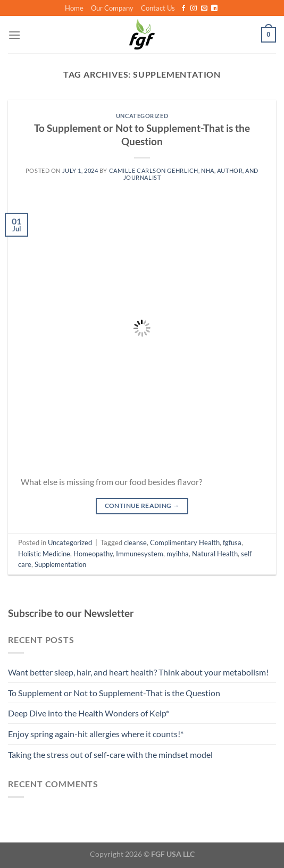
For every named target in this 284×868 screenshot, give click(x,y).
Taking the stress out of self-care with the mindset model (110, 754)
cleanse (135, 542)
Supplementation (60, 564)
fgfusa (232, 542)
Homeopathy (93, 554)
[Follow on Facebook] (183, 9)
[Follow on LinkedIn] (214, 9)
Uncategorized (142, 116)
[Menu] (14, 35)
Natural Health (215, 554)
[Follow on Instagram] (194, 9)
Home (74, 8)
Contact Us (158, 8)
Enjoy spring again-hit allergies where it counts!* (96, 734)
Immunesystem (140, 554)
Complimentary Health (185, 542)
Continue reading (142, 506)
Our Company (112, 8)
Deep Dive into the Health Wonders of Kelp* (89, 713)
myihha (178, 554)
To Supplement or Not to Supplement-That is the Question (142, 135)
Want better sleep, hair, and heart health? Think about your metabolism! (138, 672)
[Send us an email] (204, 9)
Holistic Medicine (44, 554)
